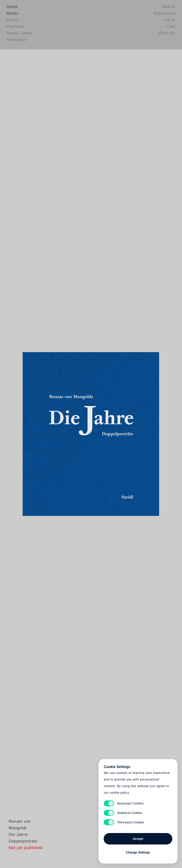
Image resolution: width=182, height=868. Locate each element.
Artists (13, 21)
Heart (61, 434)
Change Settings (138, 851)
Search (169, 8)
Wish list (167, 34)
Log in (169, 21)
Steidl (12, 8)
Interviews (17, 41)
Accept (138, 837)
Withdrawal (165, 14)
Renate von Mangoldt (27, 838)
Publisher (16, 27)
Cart (171, 27)
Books (13, 14)
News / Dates (20, 34)
